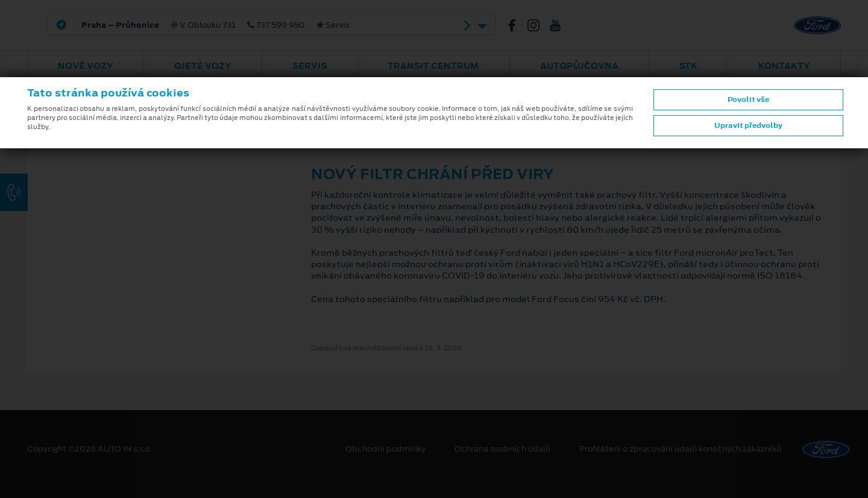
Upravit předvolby (748, 125)
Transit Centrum (433, 66)
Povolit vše (748, 99)
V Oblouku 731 (215, 25)
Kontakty (784, 66)
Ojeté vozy (203, 66)
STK (688, 66)
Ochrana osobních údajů (502, 449)
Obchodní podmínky (385, 449)
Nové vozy (86, 66)
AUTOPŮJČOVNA (579, 66)
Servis (310, 66)
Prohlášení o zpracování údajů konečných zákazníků (680, 449)
